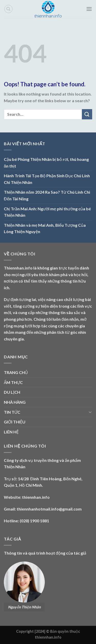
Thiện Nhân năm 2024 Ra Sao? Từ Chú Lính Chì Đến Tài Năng (47, 195)
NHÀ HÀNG (15, 402)
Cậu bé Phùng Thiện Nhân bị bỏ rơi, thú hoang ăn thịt (46, 163)
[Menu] (89, 9)
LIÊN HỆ (11, 432)
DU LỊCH (12, 392)
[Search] (8, 9)
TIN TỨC (12, 412)
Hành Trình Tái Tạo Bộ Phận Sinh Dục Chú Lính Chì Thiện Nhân (47, 179)
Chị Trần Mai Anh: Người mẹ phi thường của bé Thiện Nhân (47, 212)
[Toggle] (90, 412)
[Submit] (87, 114)
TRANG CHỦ (16, 372)
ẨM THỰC (13, 382)
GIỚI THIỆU (15, 422)
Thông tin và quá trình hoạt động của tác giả (45, 553)
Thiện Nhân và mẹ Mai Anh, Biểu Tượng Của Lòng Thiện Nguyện (45, 228)
